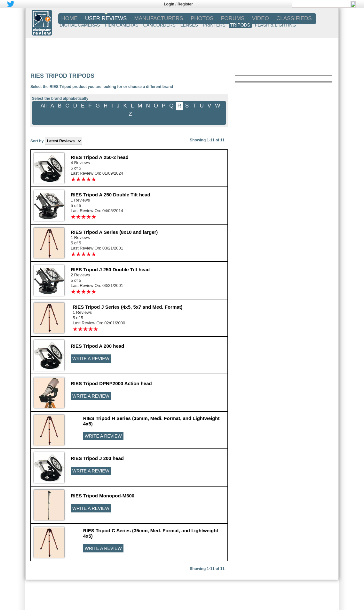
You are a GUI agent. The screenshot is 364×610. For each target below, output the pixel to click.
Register (185, 4)
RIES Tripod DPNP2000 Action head (111, 383)
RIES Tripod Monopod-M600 (103, 496)
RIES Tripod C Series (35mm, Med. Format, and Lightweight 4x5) (151, 533)
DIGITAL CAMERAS (80, 25)
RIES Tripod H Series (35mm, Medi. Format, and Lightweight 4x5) (151, 421)
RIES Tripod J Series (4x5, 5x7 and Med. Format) (127, 307)
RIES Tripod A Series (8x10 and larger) (114, 232)
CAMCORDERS (159, 25)
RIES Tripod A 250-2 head (100, 157)
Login (169, 4)
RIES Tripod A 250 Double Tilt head (111, 195)
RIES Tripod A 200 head (97, 346)
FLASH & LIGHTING (275, 25)
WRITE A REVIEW (91, 359)
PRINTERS (214, 25)
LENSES (189, 25)
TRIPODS (240, 25)
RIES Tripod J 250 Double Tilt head (110, 269)
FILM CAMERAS (122, 25)
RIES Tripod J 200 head (97, 458)
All (44, 106)
